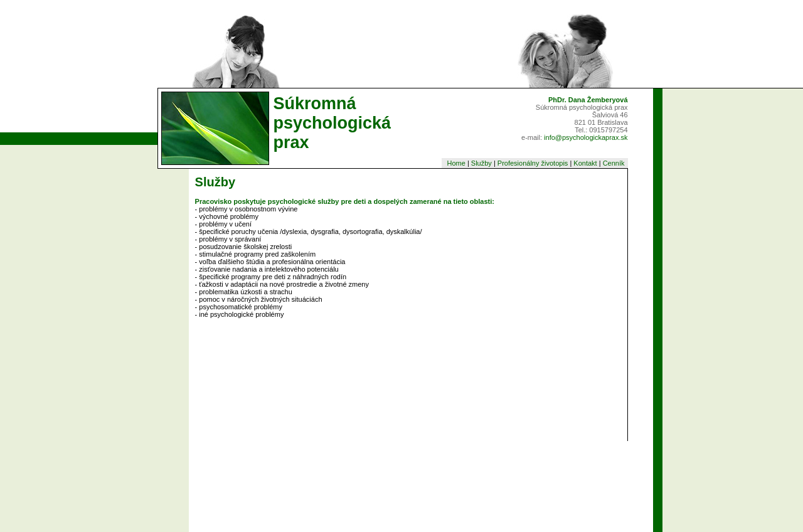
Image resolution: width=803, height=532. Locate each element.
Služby (481, 163)
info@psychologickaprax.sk (586, 137)
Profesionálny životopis (533, 163)
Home (456, 163)
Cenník (615, 163)
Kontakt (585, 163)
